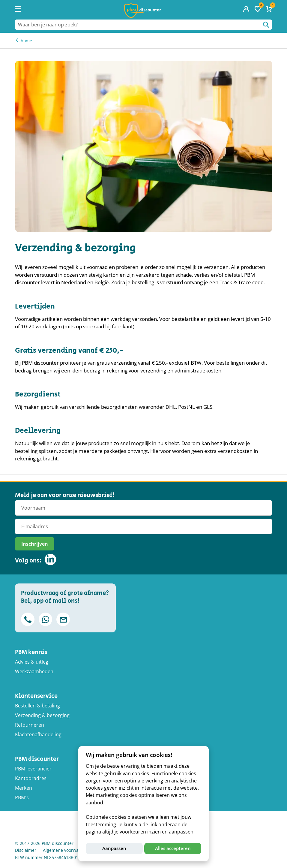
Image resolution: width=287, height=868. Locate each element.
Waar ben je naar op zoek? (266, 25)
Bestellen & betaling (37, 706)
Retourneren (30, 725)
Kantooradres (31, 778)
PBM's (22, 797)
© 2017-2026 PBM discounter (44, 843)
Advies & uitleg (32, 662)
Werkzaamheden (34, 671)
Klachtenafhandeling (38, 734)
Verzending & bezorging (42, 715)
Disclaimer (26, 850)
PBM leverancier (33, 769)
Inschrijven (35, 544)
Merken (24, 788)
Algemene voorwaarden (67, 850)
